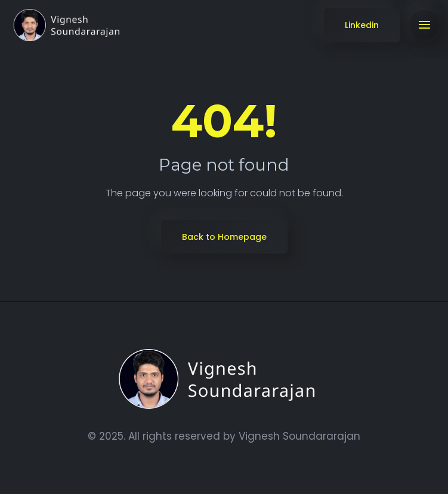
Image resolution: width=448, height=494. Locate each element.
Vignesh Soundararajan (299, 436)
